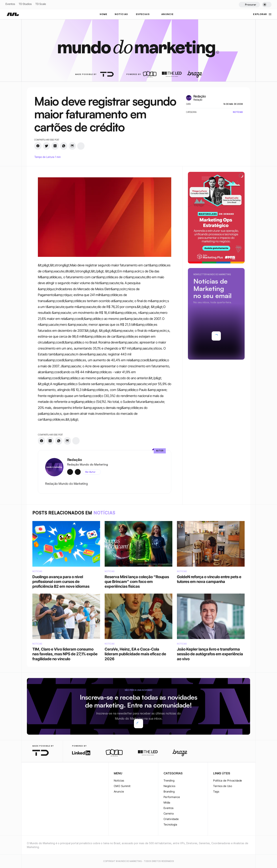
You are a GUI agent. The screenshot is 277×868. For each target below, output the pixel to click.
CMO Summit (122, 786)
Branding (169, 792)
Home (104, 14)
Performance (172, 797)
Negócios (170, 786)
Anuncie (119, 792)
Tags (216, 792)
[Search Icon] (249, 5)
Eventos (10, 4)
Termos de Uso (223, 786)
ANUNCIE (167, 14)
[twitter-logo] (35, 774)
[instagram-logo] (29, 774)
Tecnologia (170, 824)
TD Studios (25, 4)
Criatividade (171, 819)
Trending (169, 781)
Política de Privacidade (228, 781)
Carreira (169, 813)
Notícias (119, 781)
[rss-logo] (53, 774)
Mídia (167, 803)
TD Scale (41, 4)
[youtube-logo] (47, 774)
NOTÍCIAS (121, 14)
